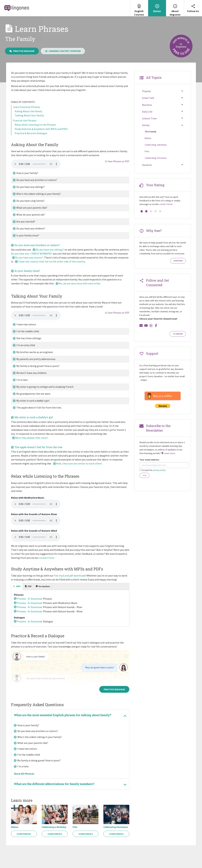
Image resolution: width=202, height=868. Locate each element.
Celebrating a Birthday (54, 827)
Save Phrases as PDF (117, 161)
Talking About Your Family (29, 115)
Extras (157, 6)
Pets (75, 827)
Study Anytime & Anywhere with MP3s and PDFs (41, 129)
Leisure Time (149, 118)
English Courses (139, 8)
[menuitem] (139, 8)
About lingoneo (175, 8)
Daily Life (147, 112)
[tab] (17, 587)
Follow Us (193, 6)
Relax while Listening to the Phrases (35, 125)
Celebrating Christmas (116, 827)
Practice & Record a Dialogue (31, 133)
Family (146, 125)
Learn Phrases (24, 834)
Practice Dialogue (22, 51)
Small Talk (148, 98)
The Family (150, 132)
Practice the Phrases (25, 120)
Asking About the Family (28, 111)
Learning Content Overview (63, 51)
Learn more (178, 261)
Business (147, 105)
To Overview (178, 334)
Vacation (147, 165)
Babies (15, 827)
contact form (47, 558)
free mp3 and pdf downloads (70, 576)
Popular (147, 91)
